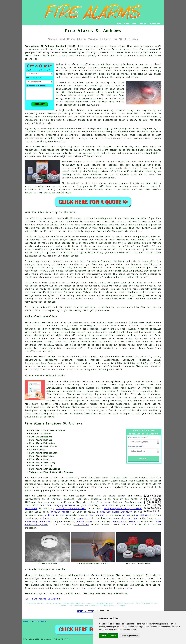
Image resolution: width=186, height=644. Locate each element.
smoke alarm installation (70, 404)
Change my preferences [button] (129, 636)
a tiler (50, 515)
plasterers (31, 509)
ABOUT (135, 24)
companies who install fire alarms (139, 585)
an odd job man (95, 515)
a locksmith (47, 518)
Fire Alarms (42, 621)
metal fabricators (124, 522)
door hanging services (61, 506)
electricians (84, 522)
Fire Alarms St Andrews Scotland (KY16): (51, 46)
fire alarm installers (98, 414)
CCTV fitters (81, 525)
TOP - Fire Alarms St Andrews (42, 599)
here (128, 588)
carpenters (84, 518)
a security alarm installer (115, 512)
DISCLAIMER (155, 24)
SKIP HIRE (108, 506)
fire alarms (94, 162)
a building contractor (38, 522)
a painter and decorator (71, 509)
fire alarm (59, 129)
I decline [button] (113, 636)
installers (31, 120)
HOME (119, 24)
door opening (129, 518)
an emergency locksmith (137, 515)
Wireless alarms (66, 95)
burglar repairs (61, 512)
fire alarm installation (80, 64)
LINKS (127, 24)
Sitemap (26, 621)
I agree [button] (103, 636)
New (33, 621)
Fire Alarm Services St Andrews (53, 424)
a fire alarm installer (87, 502)
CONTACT (144, 24)
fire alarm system (143, 49)
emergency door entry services (123, 509)
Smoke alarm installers (40, 147)
